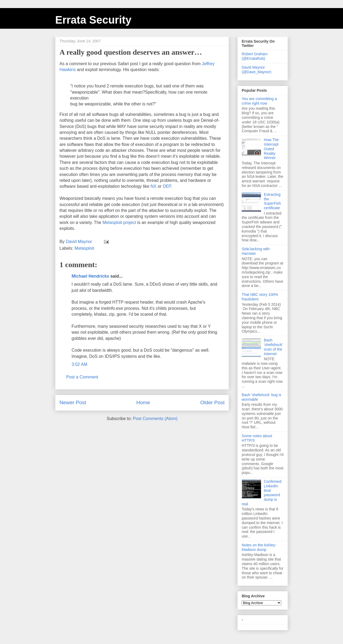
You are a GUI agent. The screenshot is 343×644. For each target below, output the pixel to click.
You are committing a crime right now (259, 101)
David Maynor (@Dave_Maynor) (257, 70)
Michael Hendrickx (90, 276)
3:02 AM (79, 364)
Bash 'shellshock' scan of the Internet (273, 347)
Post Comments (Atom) (155, 419)
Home (143, 402)
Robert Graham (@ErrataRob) (255, 56)
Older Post (212, 402)
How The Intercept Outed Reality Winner (271, 149)
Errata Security (93, 20)
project (120, 222)
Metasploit (84, 248)
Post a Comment (82, 377)
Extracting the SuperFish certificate (273, 201)
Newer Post (73, 402)
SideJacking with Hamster (256, 251)
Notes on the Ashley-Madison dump (259, 547)
